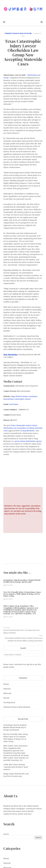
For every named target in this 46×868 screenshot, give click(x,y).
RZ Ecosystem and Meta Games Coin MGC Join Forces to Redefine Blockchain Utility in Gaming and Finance (24, 639)
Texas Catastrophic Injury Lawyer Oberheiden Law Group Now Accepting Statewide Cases (23, 428)
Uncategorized (9, 702)
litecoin (6, 698)
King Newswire (29, 431)
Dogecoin (7, 689)
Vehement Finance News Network (18, 33)
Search (6, 834)
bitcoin (6, 684)
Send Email (14, 404)
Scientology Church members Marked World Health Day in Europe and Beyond (22, 581)
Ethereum (7, 693)
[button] (3, 22)
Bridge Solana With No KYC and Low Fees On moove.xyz (16, 775)
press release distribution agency (28, 441)
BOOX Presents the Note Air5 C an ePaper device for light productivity (22, 632)
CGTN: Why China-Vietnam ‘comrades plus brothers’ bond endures (16, 767)
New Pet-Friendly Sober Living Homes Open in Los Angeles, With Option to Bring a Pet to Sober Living (22, 594)
